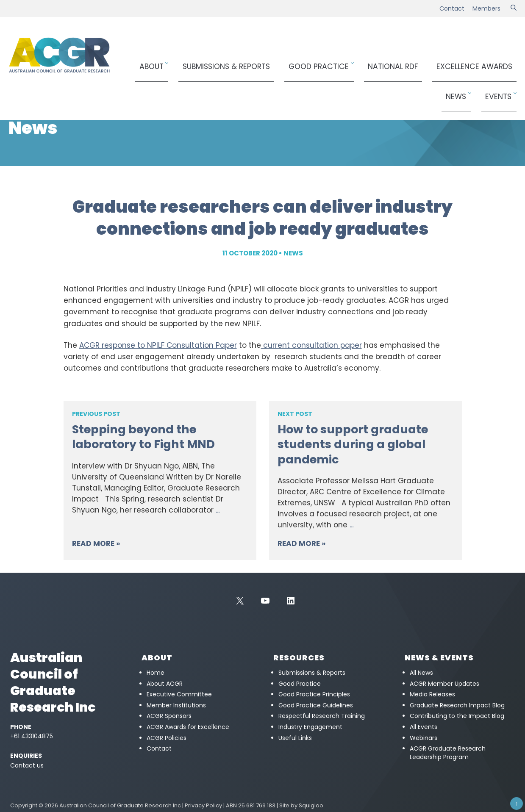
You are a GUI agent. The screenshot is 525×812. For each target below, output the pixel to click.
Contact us (27, 765)
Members (486, 8)
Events (501, 62)
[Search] (514, 8)
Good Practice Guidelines (316, 705)
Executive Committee (179, 694)
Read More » (96, 543)
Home (16, 96)
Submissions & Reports (219, 62)
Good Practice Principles (314, 694)
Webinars (424, 738)
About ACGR (165, 684)
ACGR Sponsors (169, 716)
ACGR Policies (167, 738)
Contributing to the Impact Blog (457, 716)
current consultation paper (311, 345)
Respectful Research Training (322, 716)
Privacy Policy (203, 805)
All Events (424, 727)
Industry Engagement (310, 727)
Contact (452, 8)
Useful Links (295, 738)
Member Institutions (176, 705)
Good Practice (292, 62)
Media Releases (432, 694)
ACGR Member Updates (444, 684)
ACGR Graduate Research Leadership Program (448, 753)
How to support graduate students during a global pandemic (353, 444)
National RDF (353, 62)
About (156, 62)
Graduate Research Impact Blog (457, 705)
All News (421, 673)
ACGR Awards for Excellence (188, 727)
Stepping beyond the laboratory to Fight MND (143, 437)
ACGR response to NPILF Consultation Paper (158, 345)
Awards (417, 62)
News (467, 62)
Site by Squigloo (301, 805)
